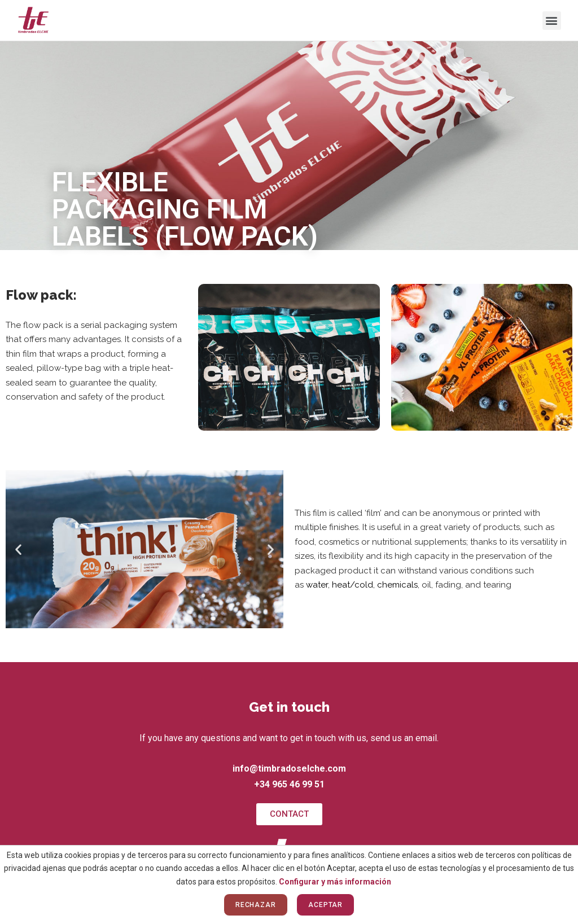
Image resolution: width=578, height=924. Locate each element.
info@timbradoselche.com (289, 768)
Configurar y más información (335, 882)
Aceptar (325, 905)
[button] (552, 21)
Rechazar (256, 905)
